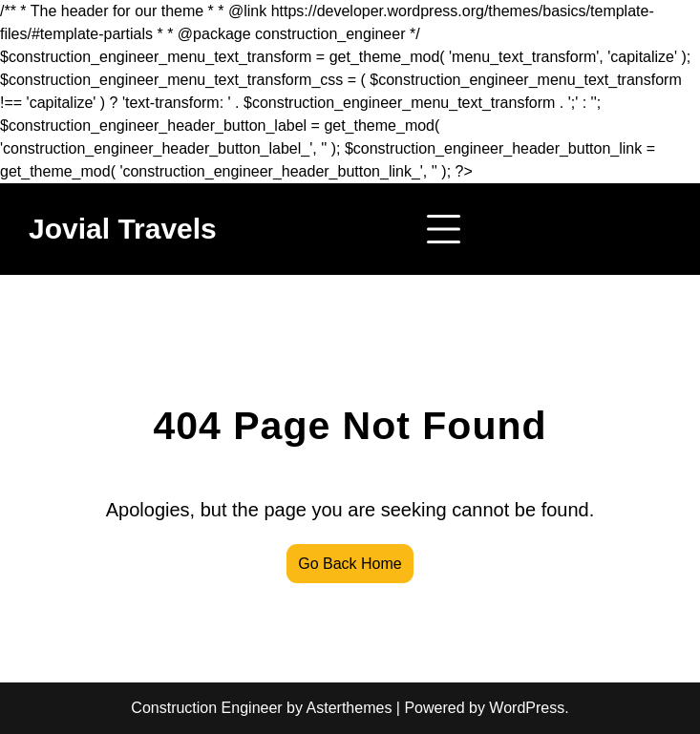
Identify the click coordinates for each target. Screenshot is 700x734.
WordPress (527, 708)
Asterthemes (350, 708)
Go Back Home (350, 564)
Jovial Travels (123, 229)
